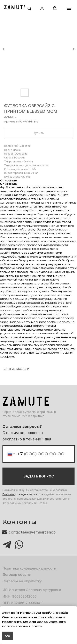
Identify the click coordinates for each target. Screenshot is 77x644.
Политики (9, 494)
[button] (29, 8)
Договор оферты (17, 574)
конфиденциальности (29, 494)
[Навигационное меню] (69, 8)
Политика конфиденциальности (29, 568)
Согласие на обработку (22, 581)
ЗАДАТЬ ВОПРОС (39, 476)
